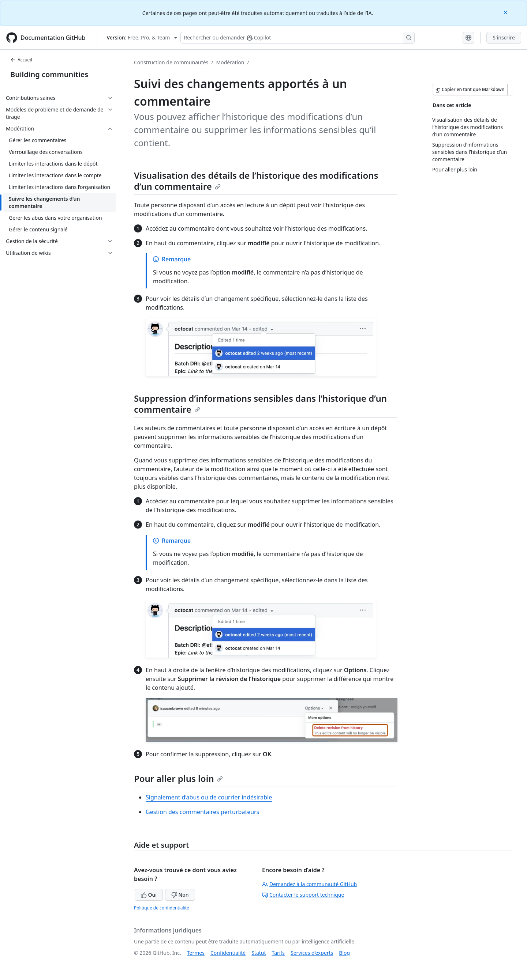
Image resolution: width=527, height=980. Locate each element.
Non (180, 895)
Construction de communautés (171, 62)
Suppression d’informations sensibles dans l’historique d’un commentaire (260, 404)
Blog (344, 953)
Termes (196, 953)
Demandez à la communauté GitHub (309, 884)
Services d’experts (312, 953)
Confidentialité (228, 953)
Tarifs (278, 953)
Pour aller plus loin (178, 778)
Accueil (21, 60)
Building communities (49, 74)
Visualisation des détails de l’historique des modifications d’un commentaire (256, 181)
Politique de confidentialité (162, 908)
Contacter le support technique (303, 895)
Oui (149, 895)
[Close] (506, 12)
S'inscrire (504, 37)
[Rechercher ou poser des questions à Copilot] (298, 38)
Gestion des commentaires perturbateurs (202, 812)
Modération (230, 62)
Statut (259, 953)
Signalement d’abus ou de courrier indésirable (209, 797)
